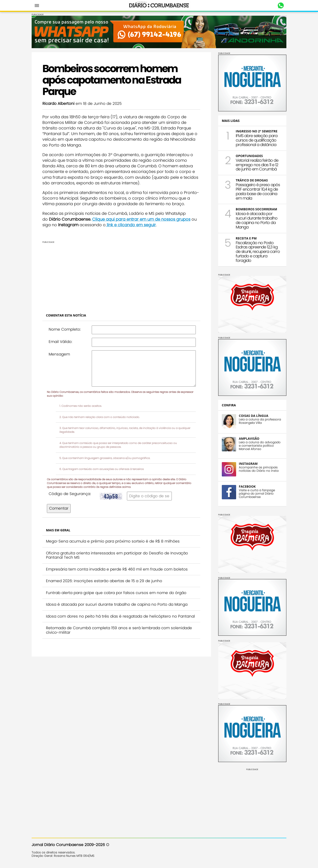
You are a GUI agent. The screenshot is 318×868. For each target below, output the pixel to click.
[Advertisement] (121, 275)
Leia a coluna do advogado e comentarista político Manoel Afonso (260, 446)
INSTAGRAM (248, 464)
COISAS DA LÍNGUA (254, 416)
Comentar (59, 508)
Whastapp (281, 6)
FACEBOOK (247, 486)
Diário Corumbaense (159, 5)
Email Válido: (60, 342)
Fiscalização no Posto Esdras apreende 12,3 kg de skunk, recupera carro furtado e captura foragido (258, 252)
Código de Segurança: (70, 494)
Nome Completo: (65, 329)
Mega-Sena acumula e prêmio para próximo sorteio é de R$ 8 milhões (113, 541)
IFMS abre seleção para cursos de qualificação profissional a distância (257, 140)
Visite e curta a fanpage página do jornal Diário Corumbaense (257, 494)
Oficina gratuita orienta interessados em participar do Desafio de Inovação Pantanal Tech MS (117, 555)
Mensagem (59, 354)
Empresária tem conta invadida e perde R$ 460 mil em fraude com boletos (117, 569)
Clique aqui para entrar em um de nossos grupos (141, 219)
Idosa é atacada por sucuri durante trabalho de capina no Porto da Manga (117, 604)
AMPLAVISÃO (249, 438)
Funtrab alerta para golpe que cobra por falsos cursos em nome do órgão (116, 593)
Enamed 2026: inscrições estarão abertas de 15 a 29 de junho (104, 581)
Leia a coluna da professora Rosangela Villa (260, 421)
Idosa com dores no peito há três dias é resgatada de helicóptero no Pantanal (120, 616)
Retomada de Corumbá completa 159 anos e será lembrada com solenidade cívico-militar (119, 630)
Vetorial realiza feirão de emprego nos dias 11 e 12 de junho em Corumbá (257, 165)
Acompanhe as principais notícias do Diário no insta (259, 469)
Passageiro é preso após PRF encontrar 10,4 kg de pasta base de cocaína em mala (258, 191)
